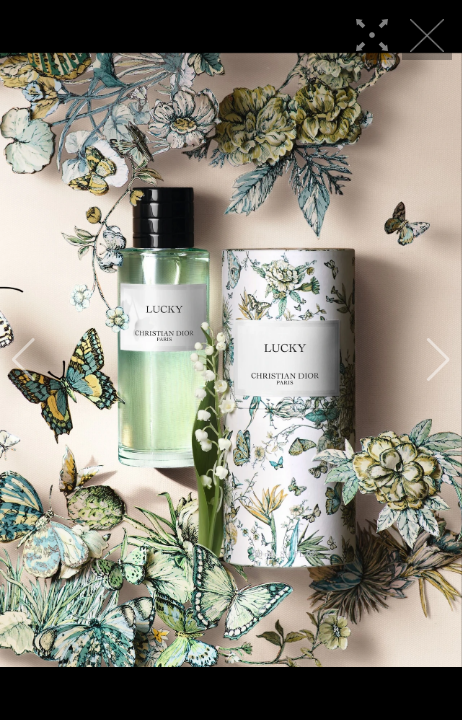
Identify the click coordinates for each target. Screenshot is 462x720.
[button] (23, 360)
